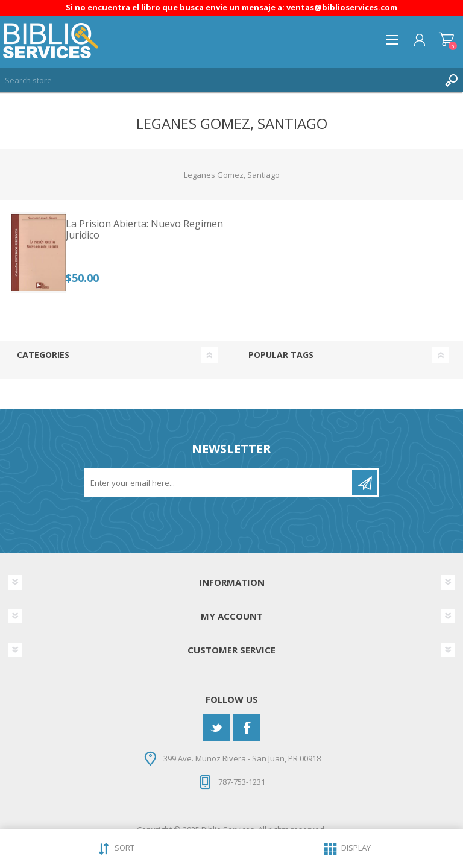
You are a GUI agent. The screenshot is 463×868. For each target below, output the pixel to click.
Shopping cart (446, 40)
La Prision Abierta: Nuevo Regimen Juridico (144, 230)
